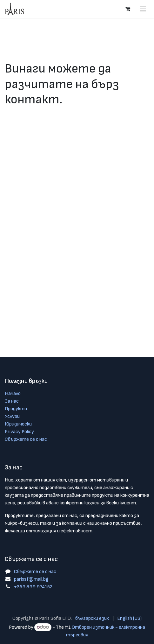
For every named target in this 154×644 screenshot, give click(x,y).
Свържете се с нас (26, 439)
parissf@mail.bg (31, 579)
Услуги (12, 416)
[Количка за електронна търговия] (128, 9)
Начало (13, 394)
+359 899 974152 (33, 587)
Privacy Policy (19, 432)
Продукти (16, 409)
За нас (12, 401)
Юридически (18, 424)
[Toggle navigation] (143, 9)
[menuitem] (92, 619)
